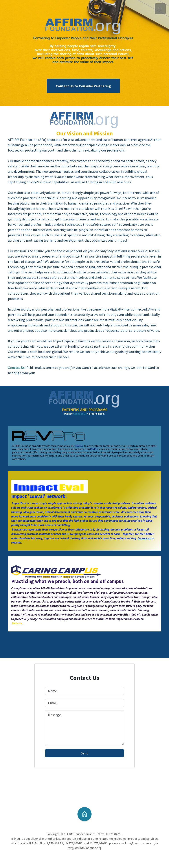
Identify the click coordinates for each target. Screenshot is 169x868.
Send (85, 753)
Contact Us (80, 414)
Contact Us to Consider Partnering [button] (83, 86)
